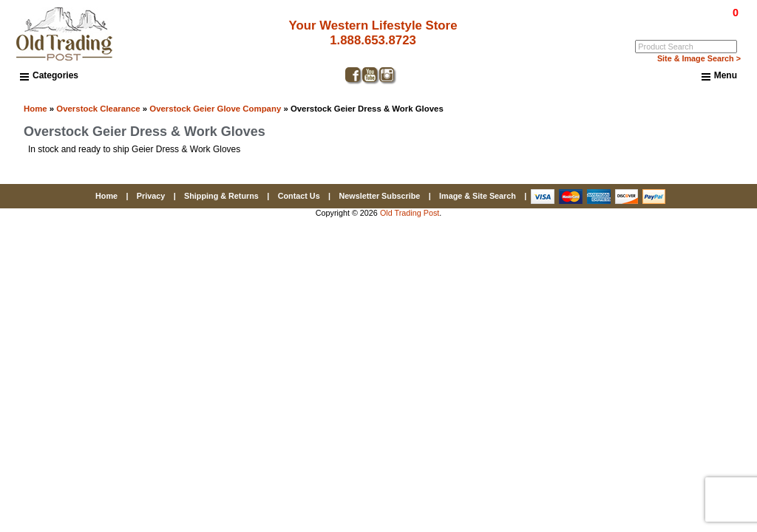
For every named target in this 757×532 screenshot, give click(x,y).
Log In (675, 23)
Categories (49, 75)
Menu (719, 76)
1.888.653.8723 (368, 40)
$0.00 (702, 13)
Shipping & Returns (221, 196)
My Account (718, 23)
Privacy (151, 196)
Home (35, 109)
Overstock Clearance (98, 109)
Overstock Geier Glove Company (215, 109)
